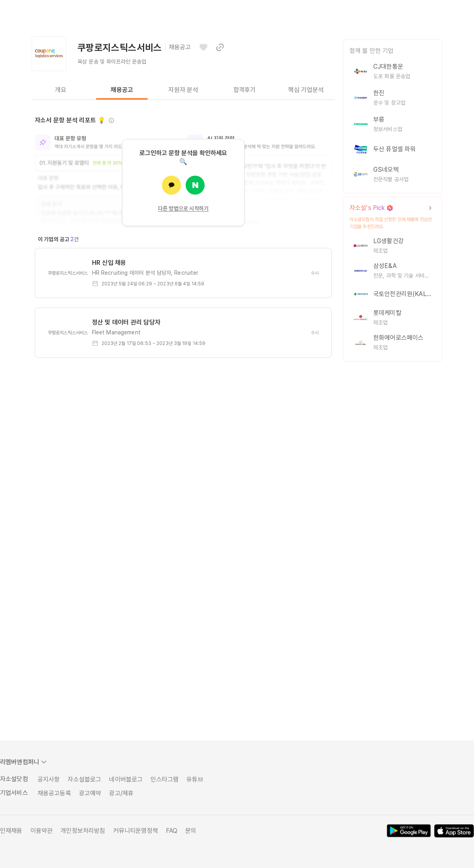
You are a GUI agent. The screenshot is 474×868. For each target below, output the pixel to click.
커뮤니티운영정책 (136, 831)
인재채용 (11, 831)
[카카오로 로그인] (171, 185)
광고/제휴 (121, 793)
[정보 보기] (111, 120)
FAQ (172, 831)
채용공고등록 (54, 793)
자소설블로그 (84, 779)
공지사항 (49, 779)
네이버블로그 (126, 779)
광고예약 (90, 793)
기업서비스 (14, 793)
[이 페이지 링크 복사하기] (220, 47)
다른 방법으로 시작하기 (183, 208)
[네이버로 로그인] (195, 185)
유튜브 (195, 779)
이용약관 (42, 831)
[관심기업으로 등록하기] (203, 47)
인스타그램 (165, 779)
